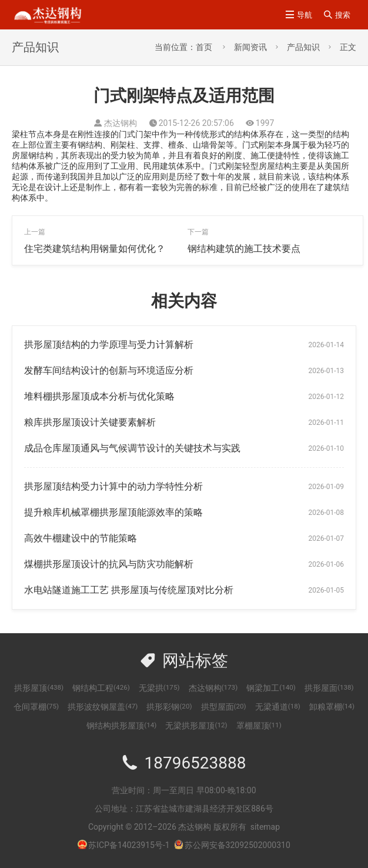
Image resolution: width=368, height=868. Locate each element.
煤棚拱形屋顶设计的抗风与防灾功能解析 (109, 564)
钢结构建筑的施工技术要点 (244, 249)
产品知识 (303, 47)
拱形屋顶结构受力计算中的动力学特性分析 (113, 486)
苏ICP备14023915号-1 (129, 845)
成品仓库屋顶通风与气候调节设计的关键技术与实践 (132, 448)
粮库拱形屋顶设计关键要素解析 (90, 422)
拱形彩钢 (169, 707)
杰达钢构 (213, 688)
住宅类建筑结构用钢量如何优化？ (95, 249)
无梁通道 (278, 707)
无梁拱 (159, 688)
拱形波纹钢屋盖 (103, 707)
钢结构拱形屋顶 (121, 726)
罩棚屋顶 (259, 726)
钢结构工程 (101, 688)
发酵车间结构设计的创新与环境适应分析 (109, 370)
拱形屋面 (329, 688)
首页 (204, 47)
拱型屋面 (224, 707)
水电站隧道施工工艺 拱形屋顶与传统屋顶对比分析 (129, 590)
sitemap (265, 827)
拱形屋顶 (39, 688)
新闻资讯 (250, 47)
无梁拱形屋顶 (196, 726)
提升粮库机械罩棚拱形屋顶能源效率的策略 (113, 512)
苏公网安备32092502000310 (232, 845)
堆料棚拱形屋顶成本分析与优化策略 (99, 396)
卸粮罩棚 (332, 707)
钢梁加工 (271, 688)
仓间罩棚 (36, 707)
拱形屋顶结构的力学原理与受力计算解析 (109, 345)
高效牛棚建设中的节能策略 (81, 538)
